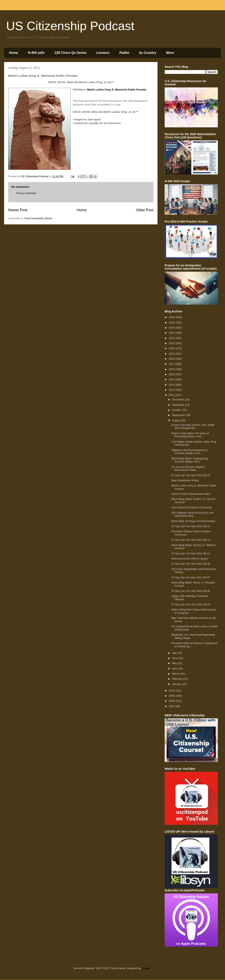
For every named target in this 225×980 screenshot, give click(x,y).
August (177, 420)
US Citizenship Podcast (70, 26)
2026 (172, 317)
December (179, 400)
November (179, 405)
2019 (172, 354)
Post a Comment (26, 193)
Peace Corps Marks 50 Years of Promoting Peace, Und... (190, 435)
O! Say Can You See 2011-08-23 (191, 475)
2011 (172, 395)
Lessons (103, 53)
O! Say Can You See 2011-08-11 (191, 553)
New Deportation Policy (185, 480)
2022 (172, 338)
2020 (172, 348)
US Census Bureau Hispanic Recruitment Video (188, 469)
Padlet (124, 53)
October (177, 410)
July (175, 653)
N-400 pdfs (36, 53)
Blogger (146, 968)
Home (13, 53)
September (179, 415)
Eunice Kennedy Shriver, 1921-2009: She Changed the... (193, 427)
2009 (172, 696)
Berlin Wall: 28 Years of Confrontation (193, 521)
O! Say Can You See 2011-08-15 (191, 526)
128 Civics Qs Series (70, 53)
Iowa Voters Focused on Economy (191, 507)
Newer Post (18, 210)
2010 (172, 691)
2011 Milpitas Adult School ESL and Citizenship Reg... (192, 514)
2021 (172, 343)
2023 (172, 333)
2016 (172, 369)
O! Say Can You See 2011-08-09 (191, 564)
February (178, 679)
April (175, 669)
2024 (172, 328)
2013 (172, 385)
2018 (172, 359)
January (177, 684)
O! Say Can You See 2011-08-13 (191, 540)
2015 (172, 374)
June (175, 658)
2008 (172, 701)
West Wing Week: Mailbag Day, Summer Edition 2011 (190, 460)
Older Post (145, 210)
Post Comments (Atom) (38, 218)
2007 (172, 706)
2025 (172, 323)
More (170, 53)
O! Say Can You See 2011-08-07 (191, 577)
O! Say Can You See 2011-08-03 (191, 604)
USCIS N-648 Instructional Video (191, 494)
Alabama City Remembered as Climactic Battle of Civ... (189, 452)
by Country (148, 53)
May (175, 663)
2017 (172, 364)
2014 (172, 379)
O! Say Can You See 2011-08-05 (191, 591)
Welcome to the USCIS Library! (190, 559)
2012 (172, 390)
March (176, 674)
